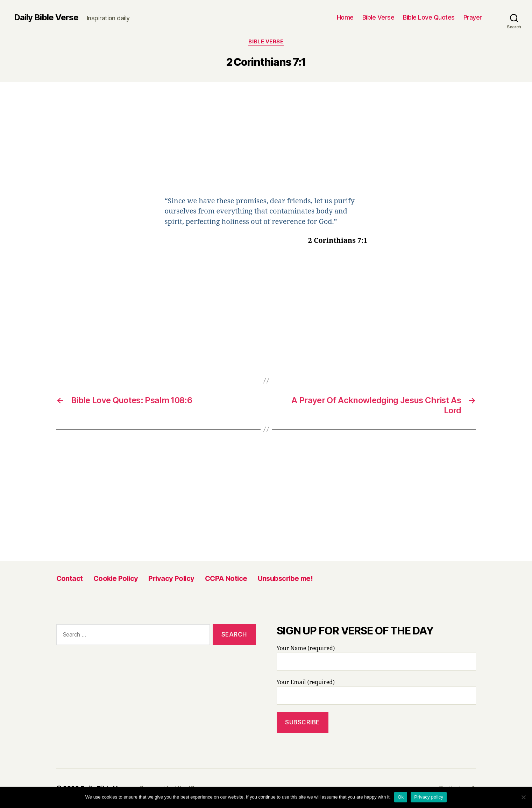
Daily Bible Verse (46, 17)
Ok (401, 797)
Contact (70, 578)
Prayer (473, 17)
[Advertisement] (266, 144)
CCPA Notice (226, 578)
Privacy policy (429, 797)
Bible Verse (378, 17)
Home (345, 17)
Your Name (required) (376, 658)
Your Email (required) (376, 692)
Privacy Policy (171, 578)
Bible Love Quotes (429, 17)
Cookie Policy (116, 578)
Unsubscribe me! (285, 578)
